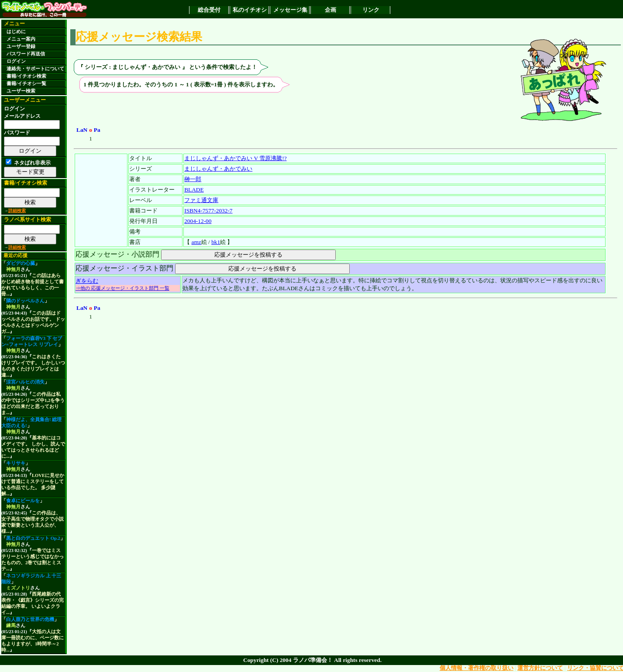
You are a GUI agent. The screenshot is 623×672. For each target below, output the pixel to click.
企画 (330, 10)
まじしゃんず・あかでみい (218, 169)
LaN (82, 130)
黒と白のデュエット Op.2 (33, 538)
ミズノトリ (18, 588)
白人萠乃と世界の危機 (30, 619)
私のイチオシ (250, 10)
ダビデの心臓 (21, 263)
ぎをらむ (87, 281)
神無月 (13, 269)
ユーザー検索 (21, 91)
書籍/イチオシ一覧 (26, 84)
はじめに (16, 32)
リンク (371, 10)
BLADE (194, 190)
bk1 (216, 242)
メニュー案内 (21, 39)
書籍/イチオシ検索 (26, 76)
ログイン (16, 61)
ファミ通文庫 (201, 200)
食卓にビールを (23, 501)
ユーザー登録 (21, 46)
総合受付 (209, 10)
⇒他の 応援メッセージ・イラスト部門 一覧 (122, 288)
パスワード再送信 (26, 54)
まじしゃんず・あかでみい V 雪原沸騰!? (235, 158)
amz (196, 242)
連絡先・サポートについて (35, 69)
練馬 (11, 626)
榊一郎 (193, 179)
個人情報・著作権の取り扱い (477, 668)
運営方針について (540, 668)
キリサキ (16, 463)
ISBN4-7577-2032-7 (208, 211)
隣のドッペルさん (25, 301)
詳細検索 (17, 211)
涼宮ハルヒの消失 (25, 382)
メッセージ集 (290, 10)
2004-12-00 (198, 221)
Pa (97, 130)
